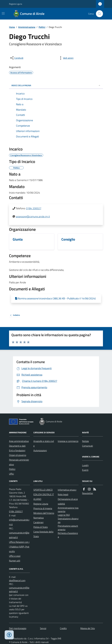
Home (12, 27)
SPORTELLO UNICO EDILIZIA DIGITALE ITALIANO (44, 494)
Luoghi (85, 465)
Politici (42, 27)
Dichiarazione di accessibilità (68, 501)
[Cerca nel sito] (98, 14)
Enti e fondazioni (17, 450)
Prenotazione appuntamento (68, 528)
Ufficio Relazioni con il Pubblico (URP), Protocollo (19, 547)
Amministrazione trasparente (68, 510)
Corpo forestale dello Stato (43, 534)
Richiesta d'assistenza (68, 535)
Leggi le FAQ (64, 515)
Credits (63, 628)
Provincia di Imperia (43, 508)
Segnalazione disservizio (68, 520)
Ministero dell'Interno (44, 513)
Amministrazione (27, 27)
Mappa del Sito (88, 628)
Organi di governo (18, 455)
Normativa (38, 518)
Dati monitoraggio (18, 628)
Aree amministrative (19, 441)
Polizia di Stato (41, 527)
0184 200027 (34, 208)
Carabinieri (38, 522)
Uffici (11, 474)
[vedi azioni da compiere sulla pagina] (66, 58)
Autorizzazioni (40, 450)
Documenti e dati (17, 446)
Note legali (63, 494)
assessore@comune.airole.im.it (33, 216)
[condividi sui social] (16, 58)
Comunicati (87, 446)
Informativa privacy (67, 490)
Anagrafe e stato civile (44, 443)
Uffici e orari (15, 556)
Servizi (43, 628)
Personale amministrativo (19, 462)
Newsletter (88, 493)
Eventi (85, 470)
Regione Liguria (16, 4)
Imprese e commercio (68, 441)
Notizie (85, 441)
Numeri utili (15, 561)
